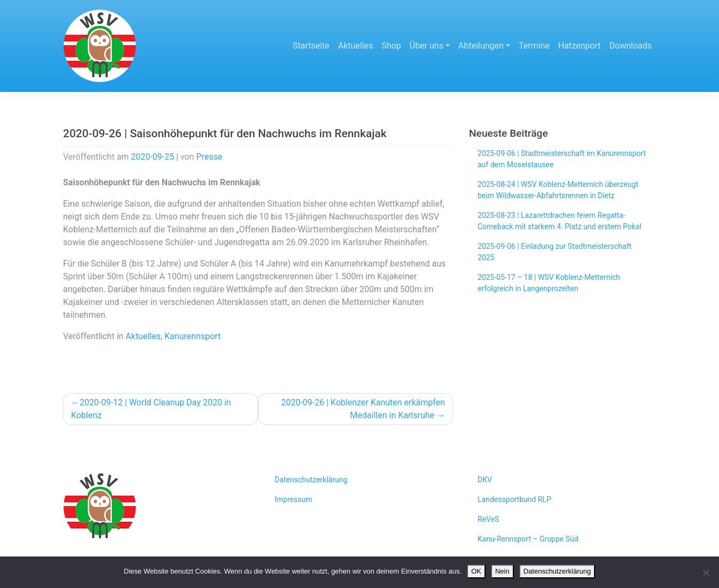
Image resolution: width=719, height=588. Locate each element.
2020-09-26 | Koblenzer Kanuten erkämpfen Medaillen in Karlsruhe (363, 409)
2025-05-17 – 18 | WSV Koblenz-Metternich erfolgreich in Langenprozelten (549, 283)
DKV (485, 480)
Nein (502, 571)
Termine (534, 46)
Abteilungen (481, 46)
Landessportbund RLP (514, 499)
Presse (209, 157)
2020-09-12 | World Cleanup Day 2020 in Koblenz (151, 409)
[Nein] (706, 573)
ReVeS (488, 519)
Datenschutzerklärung (311, 480)
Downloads (631, 46)
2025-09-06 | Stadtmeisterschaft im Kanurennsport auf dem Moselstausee (562, 159)
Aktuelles (356, 46)
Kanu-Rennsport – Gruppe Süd (528, 539)
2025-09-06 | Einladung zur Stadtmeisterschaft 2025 (554, 252)
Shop (391, 46)
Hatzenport (580, 46)
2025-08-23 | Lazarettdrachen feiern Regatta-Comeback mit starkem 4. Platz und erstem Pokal (560, 221)
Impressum (293, 499)
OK (476, 571)
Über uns (427, 46)
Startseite (311, 46)
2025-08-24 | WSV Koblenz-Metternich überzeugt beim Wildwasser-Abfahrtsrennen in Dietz (558, 190)
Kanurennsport (193, 336)
